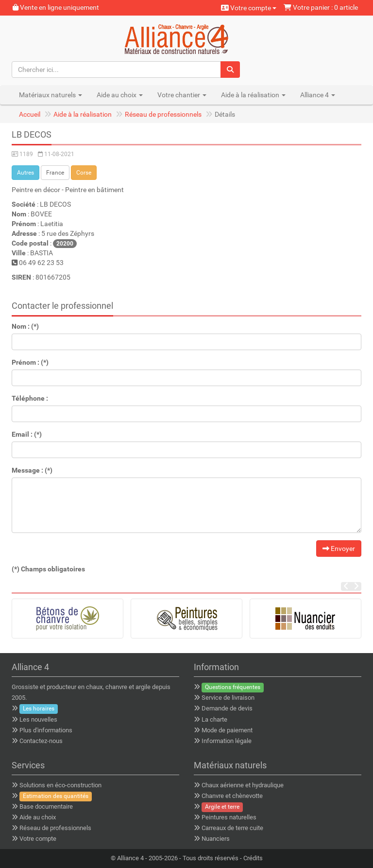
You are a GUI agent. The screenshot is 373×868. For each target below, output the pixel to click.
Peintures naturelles (229, 817)
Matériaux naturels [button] (51, 95)
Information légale (227, 741)
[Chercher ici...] (117, 70)
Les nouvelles (38, 719)
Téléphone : (30, 398)
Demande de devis (227, 708)
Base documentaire (46, 806)
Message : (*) (32, 470)
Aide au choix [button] (120, 95)
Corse (84, 173)
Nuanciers (216, 839)
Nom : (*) (25, 326)
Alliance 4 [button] (318, 95)
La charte (214, 719)
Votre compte (249, 8)
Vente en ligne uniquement (56, 7)
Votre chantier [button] (182, 95)
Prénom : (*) (30, 362)
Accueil (30, 114)
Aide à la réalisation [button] (253, 95)
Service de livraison (228, 698)
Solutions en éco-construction (60, 785)
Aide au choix (38, 817)
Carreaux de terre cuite (232, 828)
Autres (25, 173)
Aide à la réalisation (83, 114)
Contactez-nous (41, 741)
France (55, 173)
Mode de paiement (227, 730)
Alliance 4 (130, 858)
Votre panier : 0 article (321, 7)
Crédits (253, 858)
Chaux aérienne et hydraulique (243, 785)
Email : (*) (27, 434)
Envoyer (339, 549)
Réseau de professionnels (163, 114)
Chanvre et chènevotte (232, 796)
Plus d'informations (46, 730)
